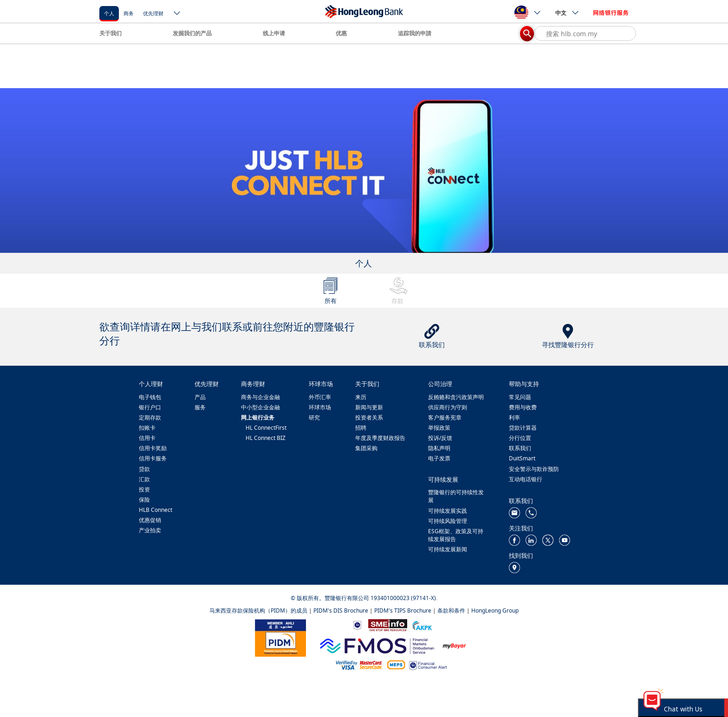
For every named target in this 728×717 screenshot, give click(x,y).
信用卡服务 (153, 458)
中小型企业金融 (260, 407)
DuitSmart (522, 458)
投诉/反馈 (440, 438)
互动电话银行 (526, 479)
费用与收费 (523, 407)
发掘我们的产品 (192, 33)
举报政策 (439, 428)
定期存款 (150, 417)
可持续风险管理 (448, 521)
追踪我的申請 (415, 33)
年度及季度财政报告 (380, 438)
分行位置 (520, 438)
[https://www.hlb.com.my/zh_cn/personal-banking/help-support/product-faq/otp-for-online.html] (359, 664)
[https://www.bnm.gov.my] (357, 625)
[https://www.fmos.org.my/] (377, 645)
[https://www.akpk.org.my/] (422, 624)
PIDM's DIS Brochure (341, 610)
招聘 (361, 428)
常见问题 (520, 397)
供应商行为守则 (448, 407)
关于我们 (110, 33)
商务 (129, 13)
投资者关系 (369, 417)
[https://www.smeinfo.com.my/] (388, 624)
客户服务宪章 (445, 417)
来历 (361, 397)
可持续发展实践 (448, 511)
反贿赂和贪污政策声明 (456, 397)
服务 (200, 407)
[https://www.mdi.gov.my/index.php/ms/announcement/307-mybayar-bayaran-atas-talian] (454, 645)
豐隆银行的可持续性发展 (456, 496)
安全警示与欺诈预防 (534, 469)
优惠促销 (150, 520)
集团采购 (366, 448)
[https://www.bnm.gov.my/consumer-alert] (428, 665)
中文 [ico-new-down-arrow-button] (567, 13)
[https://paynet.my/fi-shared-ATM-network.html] (396, 664)
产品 (200, 397)
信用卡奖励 (153, 448)
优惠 (341, 33)
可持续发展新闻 (448, 549)
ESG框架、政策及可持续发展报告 (456, 535)
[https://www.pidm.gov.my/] (280, 637)
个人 (109, 13)
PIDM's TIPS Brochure (403, 610)
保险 (144, 500)
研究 (314, 417)
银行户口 (150, 407)
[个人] (109, 13)
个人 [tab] (364, 263)
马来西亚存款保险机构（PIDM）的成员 (258, 610)
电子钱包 (150, 397)
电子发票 (439, 458)
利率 (514, 417)
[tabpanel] (364, 171)
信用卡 (147, 438)
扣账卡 (147, 428)
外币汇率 (320, 397)
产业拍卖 (150, 530)
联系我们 (520, 448)
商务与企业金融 (260, 397)
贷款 (144, 469)
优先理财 (153, 13)
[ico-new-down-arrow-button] (177, 14)
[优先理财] (153, 13)
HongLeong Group (495, 610)
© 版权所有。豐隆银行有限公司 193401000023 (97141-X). (364, 598)
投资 (144, 489)
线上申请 (274, 33)
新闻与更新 (369, 407)
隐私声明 (439, 448)
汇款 (144, 479)
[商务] (129, 13)
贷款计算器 (523, 428)
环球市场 (320, 407)
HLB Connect (156, 510)
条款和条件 (451, 610)
